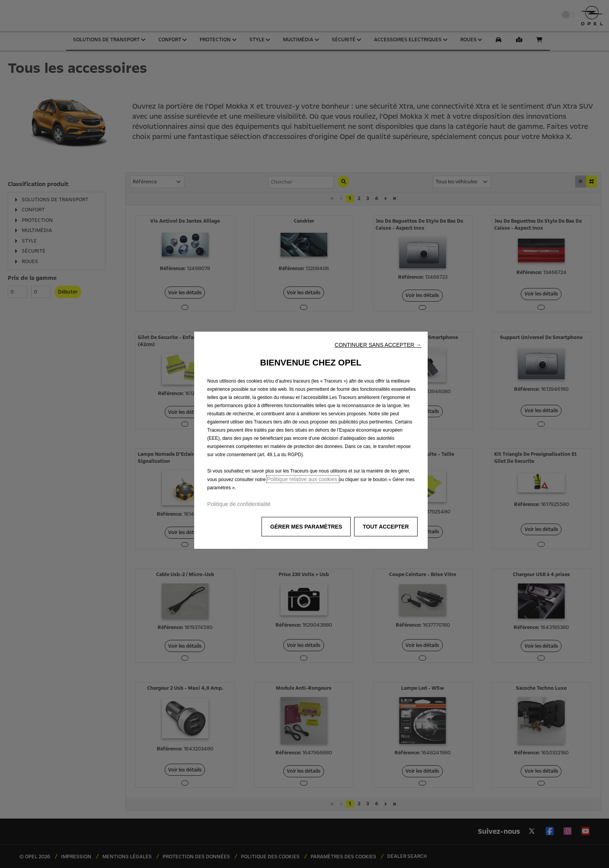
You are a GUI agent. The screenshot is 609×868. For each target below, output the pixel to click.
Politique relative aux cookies (303, 479)
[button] (378, 345)
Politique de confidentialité (239, 504)
